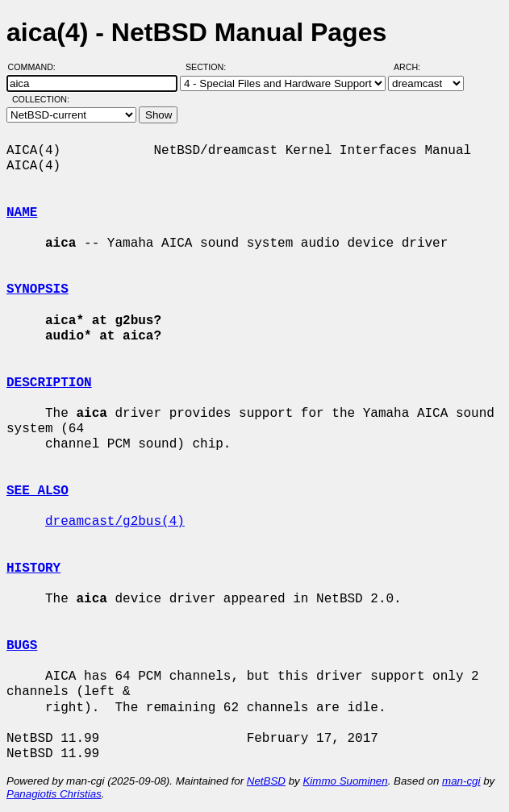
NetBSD (266, 781)
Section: (209, 67)
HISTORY (33, 568)
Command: (37, 67)
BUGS (22, 646)
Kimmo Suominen (345, 781)
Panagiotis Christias (54, 794)
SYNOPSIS (38, 289)
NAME (22, 213)
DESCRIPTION (49, 383)
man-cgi (461, 781)
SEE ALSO (38, 491)
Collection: (41, 99)
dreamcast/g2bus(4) (115, 522)
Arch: (414, 67)
